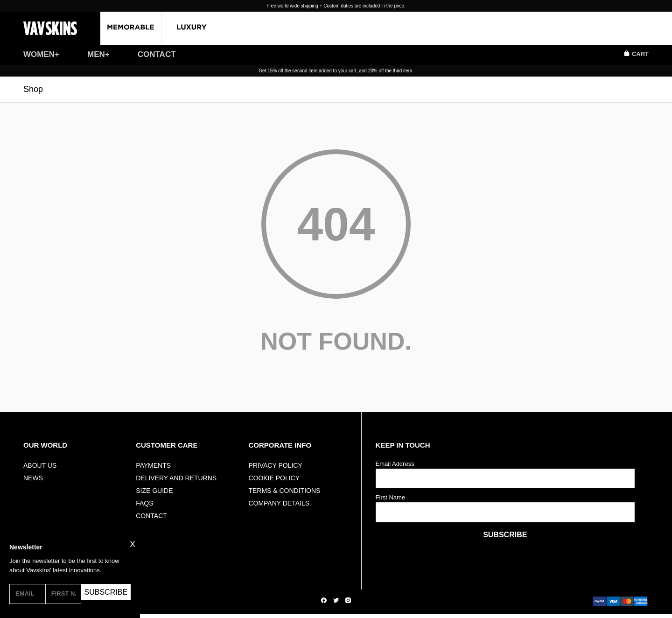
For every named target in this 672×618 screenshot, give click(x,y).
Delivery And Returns (176, 478)
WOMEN (39, 54)
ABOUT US (40, 465)
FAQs (144, 503)
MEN (96, 54)
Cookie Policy (274, 478)
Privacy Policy (275, 465)
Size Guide (154, 491)
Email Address (395, 464)
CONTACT (157, 54)
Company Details (279, 503)
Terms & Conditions (284, 491)
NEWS (33, 478)
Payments (153, 465)
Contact (151, 516)
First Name (391, 497)
